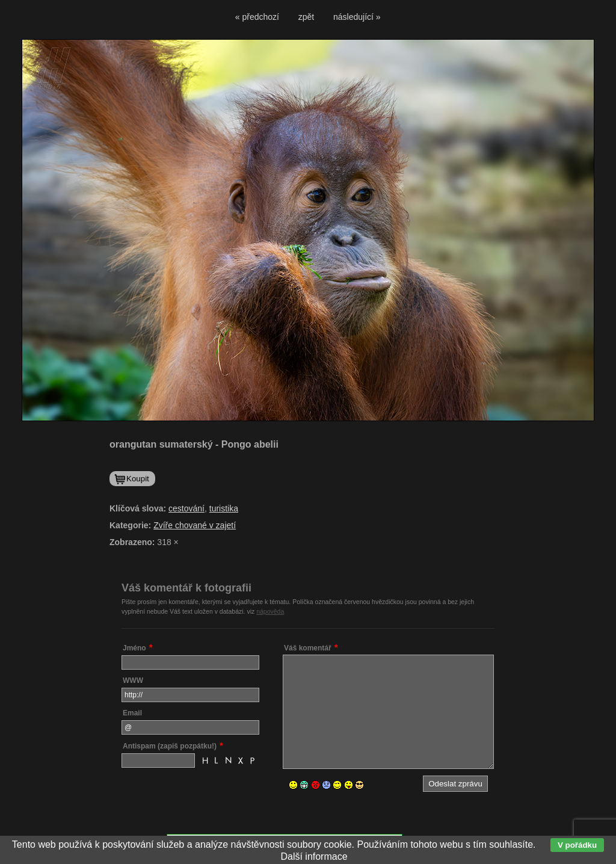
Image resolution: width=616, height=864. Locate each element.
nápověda (270, 611)
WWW (133, 680)
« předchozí (257, 17)
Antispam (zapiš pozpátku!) (170, 746)
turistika (224, 508)
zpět (306, 17)
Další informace (314, 856)
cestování (186, 508)
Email (132, 713)
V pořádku (577, 845)
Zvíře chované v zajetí (195, 525)
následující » (357, 17)
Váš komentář (308, 648)
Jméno (134, 648)
